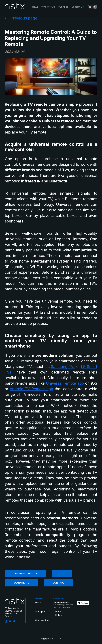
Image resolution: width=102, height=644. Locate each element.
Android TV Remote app (31, 389)
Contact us (78, 7)
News (35, 7)
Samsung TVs (63, 367)
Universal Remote (25, 574)
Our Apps (63, 7)
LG (62, 574)
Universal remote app (65, 383)
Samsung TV (22, 583)
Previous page (21, 18)
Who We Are (48, 7)
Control (58, 583)
